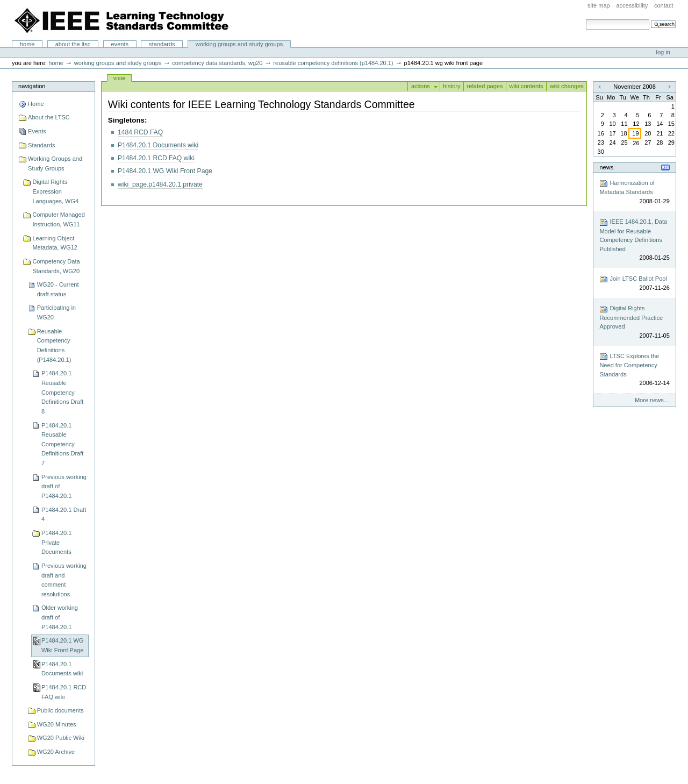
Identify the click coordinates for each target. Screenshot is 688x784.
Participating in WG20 (56, 312)
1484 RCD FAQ (140, 132)
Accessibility (632, 5)
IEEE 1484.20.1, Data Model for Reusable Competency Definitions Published (634, 240)
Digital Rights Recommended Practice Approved (634, 323)
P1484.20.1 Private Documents (56, 542)
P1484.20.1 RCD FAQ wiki (64, 692)
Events (120, 44)
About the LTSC (73, 44)
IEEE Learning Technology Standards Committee (122, 20)
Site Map (599, 5)
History (452, 86)
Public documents (60, 710)
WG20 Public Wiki (61, 738)
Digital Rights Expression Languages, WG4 (55, 191)
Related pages (485, 86)
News (606, 167)
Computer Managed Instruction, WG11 (59, 219)
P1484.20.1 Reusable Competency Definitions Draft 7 (62, 444)
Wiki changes (567, 86)
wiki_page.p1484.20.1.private (160, 184)
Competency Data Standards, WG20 (217, 63)
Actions (421, 86)
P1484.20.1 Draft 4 (64, 515)
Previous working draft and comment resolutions (64, 580)
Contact (664, 5)
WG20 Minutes (57, 724)
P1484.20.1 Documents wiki (62, 669)
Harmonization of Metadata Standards (634, 192)
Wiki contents (526, 86)
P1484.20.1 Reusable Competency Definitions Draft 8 (62, 392)
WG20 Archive (56, 752)
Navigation (32, 86)
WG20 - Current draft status (58, 289)
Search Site (586, 19)
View (119, 78)
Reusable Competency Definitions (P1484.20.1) (333, 63)
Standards (162, 44)
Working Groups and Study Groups (239, 44)
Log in (663, 52)
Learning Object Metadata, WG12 (55, 243)
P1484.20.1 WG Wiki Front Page (63, 645)
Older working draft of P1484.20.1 (60, 617)
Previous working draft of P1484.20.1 (64, 486)
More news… (652, 400)
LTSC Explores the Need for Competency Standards (634, 370)
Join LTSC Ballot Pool (634, 284)
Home (27, 44)
